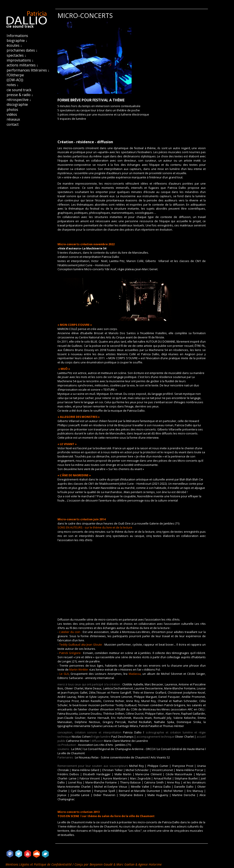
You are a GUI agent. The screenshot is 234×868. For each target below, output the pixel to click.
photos (12, 110)
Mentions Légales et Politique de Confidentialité (39, 864)
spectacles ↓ (16, 55)
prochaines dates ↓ (22, 50)
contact (13, 124)
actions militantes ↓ (22, 65)
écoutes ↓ (14, 45)
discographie (17, 104)
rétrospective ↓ (19, 100)
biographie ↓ (17, 41)
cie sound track (19, 90)
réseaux (13, 119)
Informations (17, 36)
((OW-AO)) (15, 80)
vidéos (12, 114)
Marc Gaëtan (125, 864)
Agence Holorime (150, 864)
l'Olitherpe (15, 75)
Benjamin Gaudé (102, 864)
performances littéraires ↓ (28, 70)
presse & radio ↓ (20, 95)
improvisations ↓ (20, 60)
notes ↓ (13, 85)
